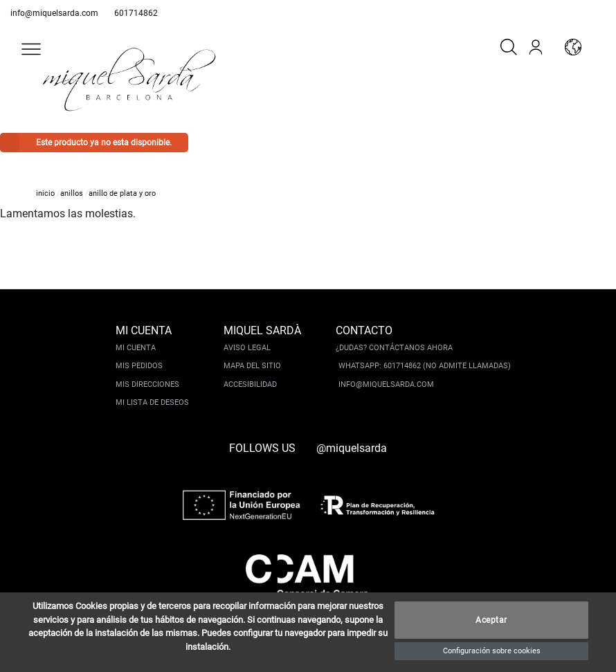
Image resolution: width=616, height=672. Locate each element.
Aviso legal (247, 348)
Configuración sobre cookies (492, 651)
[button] (31, 49)
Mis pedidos (139, 366)
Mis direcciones (147, 384)
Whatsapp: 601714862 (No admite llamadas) (425, 366)
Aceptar (491, 620)
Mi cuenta (136, 348)
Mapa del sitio (252, 366)
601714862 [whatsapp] (136, 13)
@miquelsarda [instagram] (352, 448)
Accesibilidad (250, 384)
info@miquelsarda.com (54, 13)
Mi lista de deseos (152, 402)
